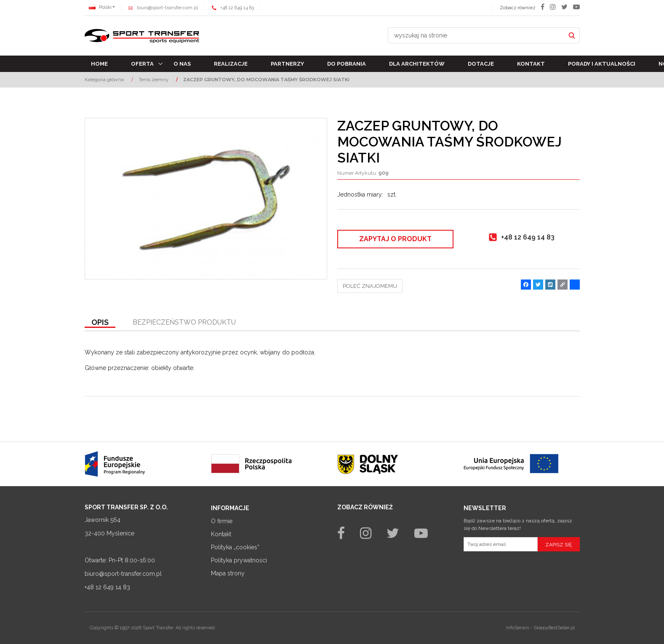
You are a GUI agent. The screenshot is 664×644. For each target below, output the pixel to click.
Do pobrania (347, 64)
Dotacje (481, 64)
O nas (182, 64)
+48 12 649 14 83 (237, 8)
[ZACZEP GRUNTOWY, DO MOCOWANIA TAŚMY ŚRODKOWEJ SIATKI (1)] (206, 199)
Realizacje (231, 64)
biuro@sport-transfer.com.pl (167, 8)
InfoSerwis (517, 628)
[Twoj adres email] (501, 544)
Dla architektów (417, 64)
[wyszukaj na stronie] (477, 35)
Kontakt (531, 64)
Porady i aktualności (602, 64)
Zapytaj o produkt (395, 239)
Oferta (142, 64)
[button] (100, 323)
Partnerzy (287, 64)
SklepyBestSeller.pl (554, 628)
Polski (100, 7)
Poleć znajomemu (370, 286)
